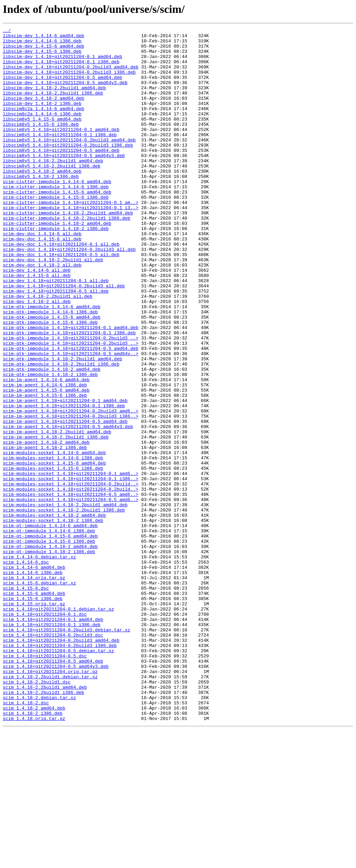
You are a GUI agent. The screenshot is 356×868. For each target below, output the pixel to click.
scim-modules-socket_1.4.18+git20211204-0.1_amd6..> (71, 563)
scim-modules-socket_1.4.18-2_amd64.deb (54, 613)
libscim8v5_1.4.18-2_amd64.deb (42, 200)
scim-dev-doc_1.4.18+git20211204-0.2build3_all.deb (69, 294)
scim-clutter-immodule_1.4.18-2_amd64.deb (57, 263)
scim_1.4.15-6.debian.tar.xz (39, 694)
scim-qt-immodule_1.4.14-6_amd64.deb (50, 625)
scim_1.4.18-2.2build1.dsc (37, 813)
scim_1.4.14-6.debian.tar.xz (39, 663)
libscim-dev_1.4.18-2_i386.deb (42, 119)
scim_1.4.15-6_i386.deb (33, 713)
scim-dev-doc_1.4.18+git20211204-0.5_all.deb (61, 300)
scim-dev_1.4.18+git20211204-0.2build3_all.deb (64, 338)
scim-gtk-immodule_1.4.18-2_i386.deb (50, 444)
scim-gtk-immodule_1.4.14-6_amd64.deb (52, 363)
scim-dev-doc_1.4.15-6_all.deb (42, 281)
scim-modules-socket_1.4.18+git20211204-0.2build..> (71, 575)
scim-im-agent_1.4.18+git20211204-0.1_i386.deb (64, 482)
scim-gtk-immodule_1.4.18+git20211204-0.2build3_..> (71, 400)
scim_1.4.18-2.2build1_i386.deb (43, 826)
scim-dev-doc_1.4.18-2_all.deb (42, 313)
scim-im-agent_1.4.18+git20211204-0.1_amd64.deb (65, 475)
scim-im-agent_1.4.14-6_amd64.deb (46, 450)
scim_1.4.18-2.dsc (26, 838)
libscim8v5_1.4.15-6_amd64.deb (42, 138)
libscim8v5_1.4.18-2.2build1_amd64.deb (53, 188)
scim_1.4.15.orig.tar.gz (34, 719)
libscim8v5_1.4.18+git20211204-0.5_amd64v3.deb (64, 181)
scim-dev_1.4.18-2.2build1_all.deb (47, 350)
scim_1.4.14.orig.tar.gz (34, 688)
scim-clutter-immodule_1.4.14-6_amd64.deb (57, 213)
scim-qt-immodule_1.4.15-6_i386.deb (49, 644)
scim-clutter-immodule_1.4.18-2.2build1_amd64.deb (68, 250)
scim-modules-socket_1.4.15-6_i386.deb (53, 557)
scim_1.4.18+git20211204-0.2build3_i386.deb (60, 769)
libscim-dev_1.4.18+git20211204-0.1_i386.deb (61, 69)
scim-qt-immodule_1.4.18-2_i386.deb (49, 657)
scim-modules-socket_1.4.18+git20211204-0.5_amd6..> (71, 588)
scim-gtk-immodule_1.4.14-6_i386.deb (50, 369)
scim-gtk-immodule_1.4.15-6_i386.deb (50, 382)
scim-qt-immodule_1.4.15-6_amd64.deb (50, 638)
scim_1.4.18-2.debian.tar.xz (39, 832)
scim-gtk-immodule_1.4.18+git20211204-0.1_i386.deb (69, 394)
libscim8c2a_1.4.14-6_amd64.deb (43, 125)
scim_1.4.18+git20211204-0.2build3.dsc (53, 757)
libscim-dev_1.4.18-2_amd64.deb (43, 113)
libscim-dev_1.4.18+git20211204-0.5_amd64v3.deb (65, 94)
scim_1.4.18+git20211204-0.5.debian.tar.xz (58, 776)
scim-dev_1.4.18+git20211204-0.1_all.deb (56, 331)
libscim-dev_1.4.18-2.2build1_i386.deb (53, 106)
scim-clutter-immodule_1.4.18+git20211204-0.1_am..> (71, 238)
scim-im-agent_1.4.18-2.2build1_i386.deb (56, 519)
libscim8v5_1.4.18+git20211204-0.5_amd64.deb (61, 175)
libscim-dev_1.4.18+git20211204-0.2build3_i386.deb (69, 81)
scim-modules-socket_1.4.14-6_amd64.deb (54, 538)
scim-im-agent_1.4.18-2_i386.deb (45, 532)
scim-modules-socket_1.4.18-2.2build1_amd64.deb (65, 600)
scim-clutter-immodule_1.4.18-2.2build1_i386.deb (67, 256)
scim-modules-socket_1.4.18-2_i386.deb (53, 619)
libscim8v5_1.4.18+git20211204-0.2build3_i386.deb (68, 169)
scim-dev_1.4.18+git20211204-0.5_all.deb (56, 344)
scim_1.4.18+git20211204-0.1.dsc (45, 732)
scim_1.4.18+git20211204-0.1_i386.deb (52, 744)
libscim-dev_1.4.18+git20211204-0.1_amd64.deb (62, 63)
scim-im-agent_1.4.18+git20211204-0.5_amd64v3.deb (68, 507)
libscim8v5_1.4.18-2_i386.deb (41, 206)
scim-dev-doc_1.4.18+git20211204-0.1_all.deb (61, 288)
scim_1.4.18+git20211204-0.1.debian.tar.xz (58, 726)
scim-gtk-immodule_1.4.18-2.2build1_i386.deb (61, 432)
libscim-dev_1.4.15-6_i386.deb (42, 56)
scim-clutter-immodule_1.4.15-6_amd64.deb (57, 225)
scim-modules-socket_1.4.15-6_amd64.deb (54, 550)
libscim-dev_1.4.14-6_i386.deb (42, 44)
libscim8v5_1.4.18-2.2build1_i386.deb (52, 194)
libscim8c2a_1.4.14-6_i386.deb (42, 131)
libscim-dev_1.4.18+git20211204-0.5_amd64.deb (62, 88)
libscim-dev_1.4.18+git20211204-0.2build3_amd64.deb (71, 75)
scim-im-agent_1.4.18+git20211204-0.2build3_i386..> (71, 494)
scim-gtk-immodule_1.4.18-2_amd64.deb (52, 438)
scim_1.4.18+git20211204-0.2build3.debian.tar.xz (67, 751)
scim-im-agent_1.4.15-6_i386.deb (45, 469)
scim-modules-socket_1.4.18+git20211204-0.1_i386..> (71, 569)
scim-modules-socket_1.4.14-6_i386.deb (53, 544)
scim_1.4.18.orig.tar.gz (34, 857)
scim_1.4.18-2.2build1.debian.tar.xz (50, 807)
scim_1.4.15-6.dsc (26, 701)
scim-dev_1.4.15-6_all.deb (37, 325)
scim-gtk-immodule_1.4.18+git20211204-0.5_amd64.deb (71, 413)
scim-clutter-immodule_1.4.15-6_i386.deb (56, 231)
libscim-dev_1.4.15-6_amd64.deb (43, 50)
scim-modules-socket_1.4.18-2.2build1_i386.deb (64, 607)
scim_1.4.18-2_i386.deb (33, 851)
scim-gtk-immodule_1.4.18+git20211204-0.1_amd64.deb (71, 388)
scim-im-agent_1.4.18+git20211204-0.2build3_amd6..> (71, 488)
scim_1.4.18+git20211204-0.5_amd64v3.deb (56, 794)
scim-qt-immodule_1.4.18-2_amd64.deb (50, 650)
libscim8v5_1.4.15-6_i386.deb (41, 144)
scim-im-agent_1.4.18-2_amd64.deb (46, 525)
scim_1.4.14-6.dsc (26, 669)
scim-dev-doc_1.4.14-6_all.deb (42, 275)
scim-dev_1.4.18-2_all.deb (37, 357)
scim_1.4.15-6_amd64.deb (34, 707)
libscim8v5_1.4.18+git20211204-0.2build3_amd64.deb (69, 163)
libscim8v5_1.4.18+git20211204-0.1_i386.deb (60, 156)
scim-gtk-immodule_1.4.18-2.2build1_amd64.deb (62, 425)
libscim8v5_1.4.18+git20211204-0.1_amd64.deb (61, 150)
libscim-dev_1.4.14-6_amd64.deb (43, 38)
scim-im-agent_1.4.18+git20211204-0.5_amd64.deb (65, 500)
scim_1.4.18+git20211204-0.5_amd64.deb (53, 788)
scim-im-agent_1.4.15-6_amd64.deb (46, 463)
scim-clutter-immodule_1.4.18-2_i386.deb (56, 269)
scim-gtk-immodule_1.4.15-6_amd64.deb (52, 375)
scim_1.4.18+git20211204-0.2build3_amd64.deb (61, 763)
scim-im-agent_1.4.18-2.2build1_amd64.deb (57, 513)
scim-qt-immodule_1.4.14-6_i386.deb (49, 632)
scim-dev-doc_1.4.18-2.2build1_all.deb (53, 306)
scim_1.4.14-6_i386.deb (33, 682)
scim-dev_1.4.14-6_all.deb (37, 319)
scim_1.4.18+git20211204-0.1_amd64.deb (53, 738)
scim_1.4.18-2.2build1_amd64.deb (45, 819)
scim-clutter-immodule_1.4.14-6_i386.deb (56, 219)
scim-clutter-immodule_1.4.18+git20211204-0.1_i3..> (71, 244)
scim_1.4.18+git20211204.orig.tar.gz (50, 801)
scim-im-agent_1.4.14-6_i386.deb (45, 457)
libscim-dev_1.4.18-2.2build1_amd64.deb (54, 100)
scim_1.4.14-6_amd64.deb (34, 675)
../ (7, 31)
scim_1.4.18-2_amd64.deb (34, 844)
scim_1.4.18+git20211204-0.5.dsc (45, 782)
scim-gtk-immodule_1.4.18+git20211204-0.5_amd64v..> (71, 419)
